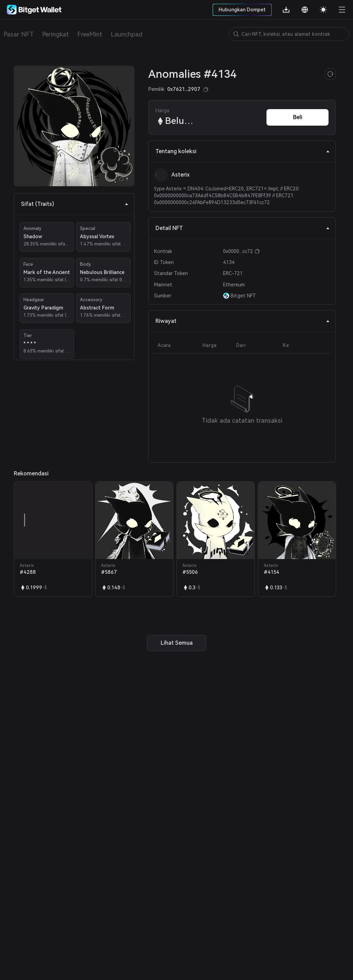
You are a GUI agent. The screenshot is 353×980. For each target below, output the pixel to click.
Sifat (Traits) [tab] (75, 204)
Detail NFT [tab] (243, 228)
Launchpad (127, 34)
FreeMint (90, 34)
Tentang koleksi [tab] (243, 151)
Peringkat (56, 34)
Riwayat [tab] (243, 321)
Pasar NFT (19, 34)
